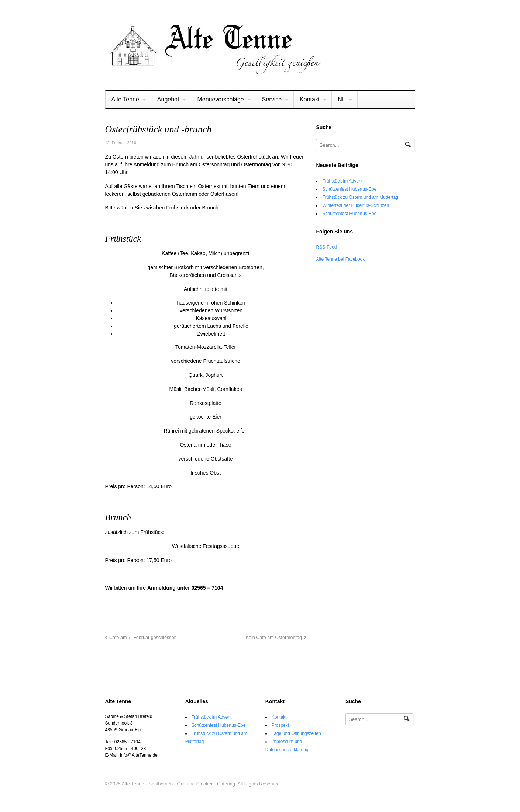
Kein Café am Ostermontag (274, 638)
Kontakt (310, 99)
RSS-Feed (326, 247)
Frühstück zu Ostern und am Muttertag (360, 197)
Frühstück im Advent (342, 181)
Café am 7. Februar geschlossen (143, 638)
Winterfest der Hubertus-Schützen (356, 205)
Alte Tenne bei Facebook (340, 259)
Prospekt (280, 725)
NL (341, 99)
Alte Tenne (125, 99)
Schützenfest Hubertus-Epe (349, 189)
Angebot (168, 99)
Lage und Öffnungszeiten (296, 733)
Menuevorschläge (220, 99)
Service (272, 99)
